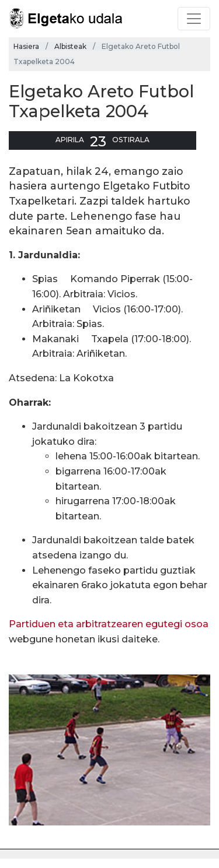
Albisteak (70, 46)
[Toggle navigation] (194, 19)
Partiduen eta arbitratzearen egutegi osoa (109, 624)
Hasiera (26, 46)
